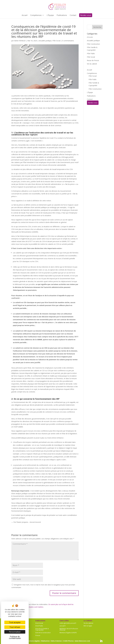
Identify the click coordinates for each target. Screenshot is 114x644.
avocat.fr (63, 626)
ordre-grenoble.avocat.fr (68, 623)
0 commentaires (68, 41)
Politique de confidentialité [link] (15, 637)
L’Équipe (90, 92)
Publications (91, 96)
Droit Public (39, 626)
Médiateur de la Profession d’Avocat (69, 629)
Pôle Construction (93, 44)
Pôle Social (56, 41)
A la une (90, 37)
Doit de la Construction (43, 633)
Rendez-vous (93, 103)
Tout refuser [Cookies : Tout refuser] (15, 627)
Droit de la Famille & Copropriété (42, 629)
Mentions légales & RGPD (68, 633)
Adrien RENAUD (20, 41)
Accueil (89, 70)
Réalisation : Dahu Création (51, 641)
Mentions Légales (33, 641)
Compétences (92, 73)
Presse (38, 635)
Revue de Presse (93, 60)
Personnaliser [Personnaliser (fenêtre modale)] (15, 632)
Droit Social (39, 623)
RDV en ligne (88, 626)
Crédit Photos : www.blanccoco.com (77, 641)
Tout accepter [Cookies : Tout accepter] (15, 622)
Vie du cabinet (92, 64)
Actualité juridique (45, 41)
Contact (90, 99)
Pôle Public (91, 53)
